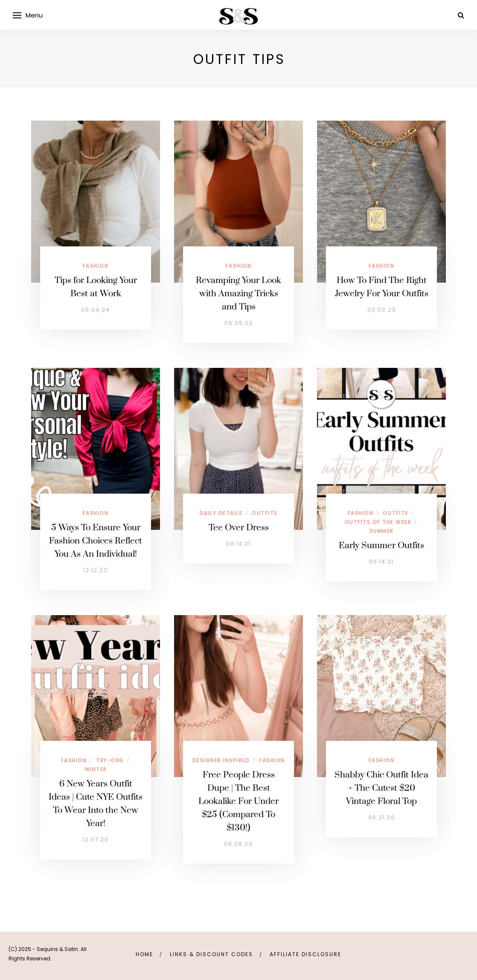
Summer (382, 531)
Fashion (96, 266)
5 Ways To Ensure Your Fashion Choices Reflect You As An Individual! (96, 541)
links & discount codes (211, 954)
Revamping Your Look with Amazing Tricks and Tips (238, 294)
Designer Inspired (221, 760)
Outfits (265, 513)
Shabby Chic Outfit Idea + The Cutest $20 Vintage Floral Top (381, 788)
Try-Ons (110, 760)
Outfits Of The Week (378, 522)
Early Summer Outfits (381, 546)
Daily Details (221, 513)
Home (144, 954)
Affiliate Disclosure (305, 954)
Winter (96, 769)
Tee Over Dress (239, 528)
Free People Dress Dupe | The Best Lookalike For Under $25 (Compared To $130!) (238, 801)
